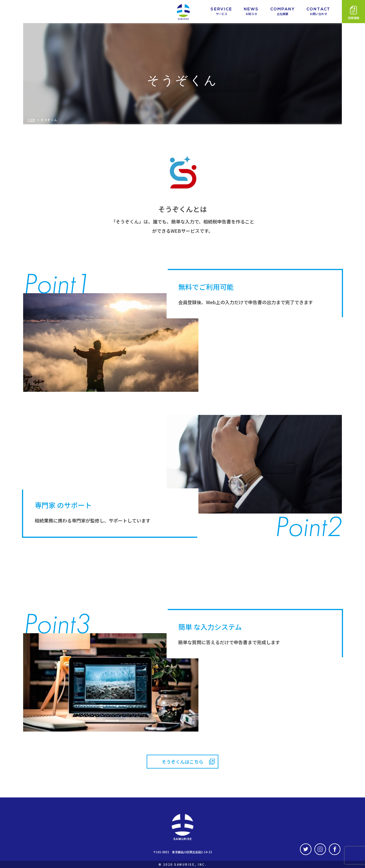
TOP (32, 120)
